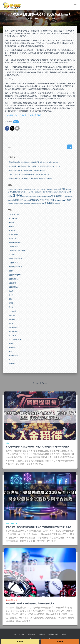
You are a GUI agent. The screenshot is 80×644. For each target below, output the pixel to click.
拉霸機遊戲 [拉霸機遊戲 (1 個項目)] (68, 196)
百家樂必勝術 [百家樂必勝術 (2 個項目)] (50, 200)
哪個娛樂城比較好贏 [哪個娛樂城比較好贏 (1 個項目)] (56, 192)
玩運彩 (11, 303)
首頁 (15, 634)
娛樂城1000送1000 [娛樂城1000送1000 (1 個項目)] (27, 196)
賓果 (10, 352)
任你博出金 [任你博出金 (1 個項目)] (68, 189)
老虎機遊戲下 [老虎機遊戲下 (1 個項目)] (17, 204)
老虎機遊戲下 (13, 347)
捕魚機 (11, 291)
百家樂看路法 (13, 331)
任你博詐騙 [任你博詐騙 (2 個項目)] (12, 192)
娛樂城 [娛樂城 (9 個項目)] (17, 196)
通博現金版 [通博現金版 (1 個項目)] (57, 204)
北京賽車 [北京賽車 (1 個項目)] (31, 192)
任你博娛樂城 (13, 247)
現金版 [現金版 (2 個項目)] (20, 200)
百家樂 (11, 323)
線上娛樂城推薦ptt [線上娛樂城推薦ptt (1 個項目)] (59, 200)
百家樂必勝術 (13, 327)
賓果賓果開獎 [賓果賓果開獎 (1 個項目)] (34, 204)
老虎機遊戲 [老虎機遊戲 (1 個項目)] (11, 204)
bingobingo (13, 218)
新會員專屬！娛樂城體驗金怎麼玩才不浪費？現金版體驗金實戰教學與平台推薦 (34, 166)
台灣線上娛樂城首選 (15, 259)
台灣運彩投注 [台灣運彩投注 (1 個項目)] (47, 192)
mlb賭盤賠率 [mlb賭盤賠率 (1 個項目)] (26, 189)
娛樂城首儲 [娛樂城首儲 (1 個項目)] (48, 196)
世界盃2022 (13, 239)
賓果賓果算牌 (13, 356)
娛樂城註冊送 (13, 279)
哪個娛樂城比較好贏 (15, 267)
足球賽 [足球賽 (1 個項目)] (40, 204)
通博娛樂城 (12, 364)
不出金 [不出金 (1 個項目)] (37, 189)
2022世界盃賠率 (14, 214)
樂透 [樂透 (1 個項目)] (12, 200)
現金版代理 (12, 311)
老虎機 (11, 343)
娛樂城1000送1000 (15, 275)
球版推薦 (12, 319)
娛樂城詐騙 (12, 283)
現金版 (11, 307)
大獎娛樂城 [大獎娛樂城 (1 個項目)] (65, 192)
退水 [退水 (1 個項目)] (43, 204)
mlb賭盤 (12, 222)
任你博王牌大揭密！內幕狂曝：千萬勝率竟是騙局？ (24, 115)
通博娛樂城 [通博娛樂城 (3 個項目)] (49, 203)
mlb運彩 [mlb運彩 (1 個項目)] (32, 189)
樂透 (10, 299)
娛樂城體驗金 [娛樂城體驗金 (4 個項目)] (58, 196)
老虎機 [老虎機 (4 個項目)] (68, 200)
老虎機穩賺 (42, 634)
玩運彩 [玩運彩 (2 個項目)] (15, 200)
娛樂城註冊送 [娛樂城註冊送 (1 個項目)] (36, 196)
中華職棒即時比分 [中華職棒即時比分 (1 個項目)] (50, 189)
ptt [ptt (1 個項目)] (35, 189)
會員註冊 (64, 634)
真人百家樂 (12, 335)
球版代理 (12, 315)
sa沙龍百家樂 (13, 235)
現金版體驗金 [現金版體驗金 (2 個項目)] (35, 200)
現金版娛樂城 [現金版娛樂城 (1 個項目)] (26, 200)
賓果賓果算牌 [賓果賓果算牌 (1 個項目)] (27, 204)
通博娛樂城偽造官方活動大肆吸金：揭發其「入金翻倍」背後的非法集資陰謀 (34, 162)
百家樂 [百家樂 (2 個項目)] (42, 200)
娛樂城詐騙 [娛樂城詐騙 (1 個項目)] (42, 196)
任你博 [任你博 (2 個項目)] (62, 189)
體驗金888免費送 (53, 634)
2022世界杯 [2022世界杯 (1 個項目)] (11, 189)
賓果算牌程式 (32, 634)
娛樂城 (16, 122)
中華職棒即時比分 (15, 243)
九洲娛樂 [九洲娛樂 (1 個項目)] (57, 189)
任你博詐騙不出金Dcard (17, 251)
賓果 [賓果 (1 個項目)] (22, 204)
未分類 (11, 295)
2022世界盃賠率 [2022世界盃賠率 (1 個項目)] (18, 189)
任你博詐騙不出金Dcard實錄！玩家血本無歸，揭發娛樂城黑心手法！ (31, 178)
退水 (10, 360)
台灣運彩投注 (13, 263)
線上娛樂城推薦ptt (15, 339)
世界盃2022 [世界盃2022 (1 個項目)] (42, 189)
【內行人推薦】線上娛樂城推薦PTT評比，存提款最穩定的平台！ (30, 174)
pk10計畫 (12, 230)
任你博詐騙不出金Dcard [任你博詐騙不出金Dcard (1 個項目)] (22, 192)
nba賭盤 (12, 226)
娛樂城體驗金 (13, 287)
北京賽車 (12, 255)
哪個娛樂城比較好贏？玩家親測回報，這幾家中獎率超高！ (28, 170)
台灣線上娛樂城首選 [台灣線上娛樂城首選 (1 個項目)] (39, 192)
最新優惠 (22, 634)
